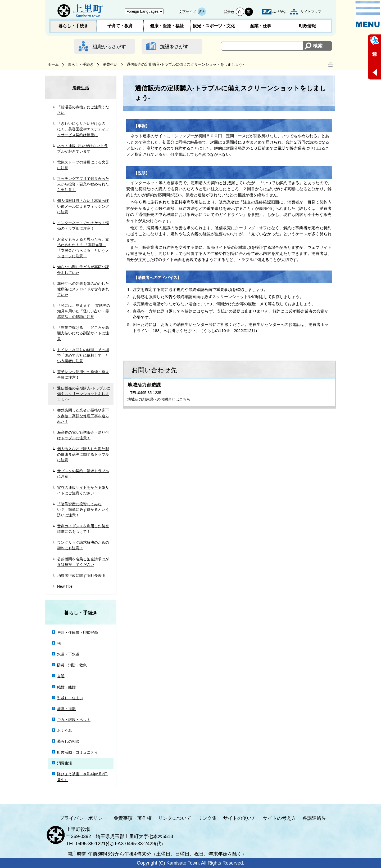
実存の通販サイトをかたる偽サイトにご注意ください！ (83, 490)
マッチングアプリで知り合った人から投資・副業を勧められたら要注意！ (83, 184)
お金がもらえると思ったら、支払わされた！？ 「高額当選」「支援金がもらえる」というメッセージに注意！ (83, 248)
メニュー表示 (368, 14)
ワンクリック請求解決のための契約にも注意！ (83, 545)
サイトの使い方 (240, 818)
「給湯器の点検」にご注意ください (83, 110)
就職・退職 (66, 709)
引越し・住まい (70, 698)
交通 (61, 676)
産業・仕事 (261, 26)
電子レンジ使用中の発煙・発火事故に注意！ (83, 375)
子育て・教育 (120, 26)
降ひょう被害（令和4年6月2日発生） (83, 777)
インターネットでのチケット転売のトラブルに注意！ (83, 226)
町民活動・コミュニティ (78, 752)
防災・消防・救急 (72, 665)
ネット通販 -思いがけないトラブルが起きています (82, 149)
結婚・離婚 (66, 687)
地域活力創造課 (144, 385)
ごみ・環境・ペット (74, 720)
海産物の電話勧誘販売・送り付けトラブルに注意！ (83, 435)
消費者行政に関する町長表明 (81, 575)
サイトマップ (311, 12)
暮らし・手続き (73, 26)
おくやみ (65, 730)
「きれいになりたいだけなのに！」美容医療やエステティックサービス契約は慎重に (83, 129)
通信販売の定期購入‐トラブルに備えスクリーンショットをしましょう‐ (84, 394)
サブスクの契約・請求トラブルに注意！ (83, 474)
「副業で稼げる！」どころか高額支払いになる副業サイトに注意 (83, 333)
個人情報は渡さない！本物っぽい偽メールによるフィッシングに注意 (83, 206)
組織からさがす (109, 47)
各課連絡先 (314, 818)
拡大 (202, 12)
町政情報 (307, 26)
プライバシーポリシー (83, 818)
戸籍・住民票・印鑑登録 (78, 632)
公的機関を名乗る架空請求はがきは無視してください (83, 562)
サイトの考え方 (279, 818)
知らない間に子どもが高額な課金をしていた (83, 270)
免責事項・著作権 (133, 818)
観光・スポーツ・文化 (214, 26)
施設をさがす (174, 47)
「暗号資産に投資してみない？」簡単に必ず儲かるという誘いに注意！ (83, 510)
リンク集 (207, 818)
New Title (65, 586)
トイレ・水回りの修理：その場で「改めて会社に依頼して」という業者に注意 (83, 355)
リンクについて (175, 818)
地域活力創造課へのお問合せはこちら (159, 399)
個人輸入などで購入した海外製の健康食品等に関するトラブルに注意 (83, 454)
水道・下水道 (68, 654)
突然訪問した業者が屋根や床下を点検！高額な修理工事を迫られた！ (83, 416)
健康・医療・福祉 (167, 26)
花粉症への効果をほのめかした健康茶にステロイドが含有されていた (83, 289)
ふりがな (279, 12)
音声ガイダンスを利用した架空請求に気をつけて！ (83, 529)
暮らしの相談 (68, 741)
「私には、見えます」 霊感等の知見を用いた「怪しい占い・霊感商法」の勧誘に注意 (84, 311)
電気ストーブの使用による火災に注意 (83, 165)
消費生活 (110, 64)
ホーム (53, 64)
